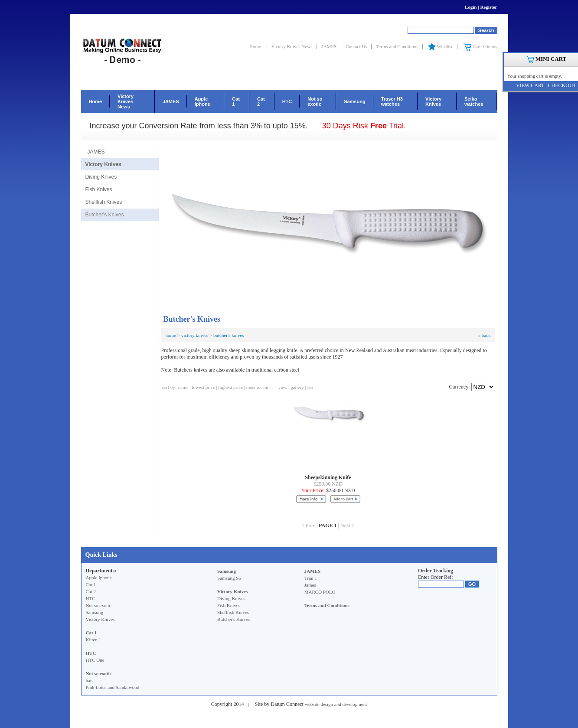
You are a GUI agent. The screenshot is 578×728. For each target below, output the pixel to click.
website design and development (336, 704)
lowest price (203, 387)
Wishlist (440, 46)
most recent (257, 387)
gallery (297, 387)
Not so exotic (315, 101)
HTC (287, 101)
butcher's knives (229, 335)
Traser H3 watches (392, 101)
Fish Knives (99, 189)
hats (90, 680)
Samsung (355, 101)
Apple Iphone (202, 101)
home (171, 335)
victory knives (195, 335)
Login (471, 7)
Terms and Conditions (397, 46)
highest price (231, 387)
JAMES (329, 46)
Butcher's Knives (105, 215)
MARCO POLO (320, 592)
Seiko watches (474, 101)
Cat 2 (261, 101)
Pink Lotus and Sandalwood (113, 687)
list (310, 387)
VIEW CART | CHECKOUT (546, 85)
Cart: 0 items (480, 46)
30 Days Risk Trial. (364, 126)
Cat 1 (236, 101)
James (310, 585)
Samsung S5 (229, 578)
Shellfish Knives (104, 202)
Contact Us (356, 46)
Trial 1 (311, 578)
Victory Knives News (292, 46)
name (183, 387)
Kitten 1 (94, 640)
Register (488, 7)
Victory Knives (433, 101)
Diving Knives (101, 177)
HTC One (95, 660)
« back (484, 335)
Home (256, 46)
